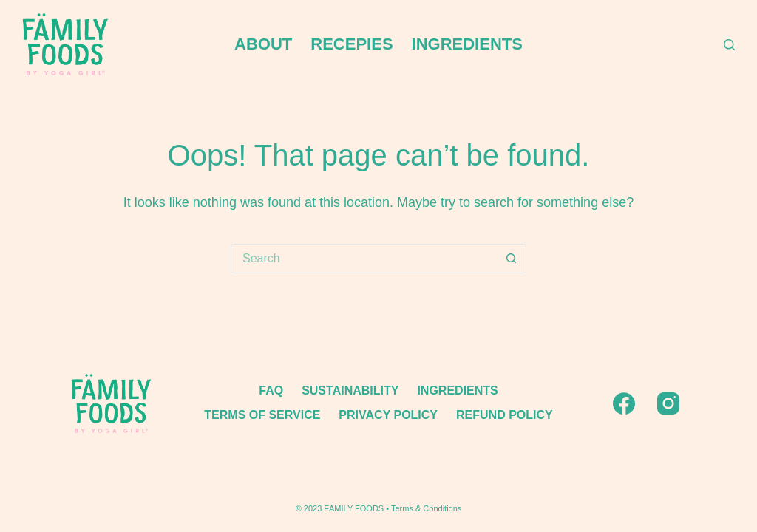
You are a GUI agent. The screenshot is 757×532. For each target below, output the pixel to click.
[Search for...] (364, 259)
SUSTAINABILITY (350, 391)
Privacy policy (388, 415)
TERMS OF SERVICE (262, 415)
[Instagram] (668, 403)
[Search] (729, 45)
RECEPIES (352, 44)
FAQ (271, 391)
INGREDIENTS (467, 44)
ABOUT (263, 44)
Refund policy (505, 415)
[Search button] (512, 259)
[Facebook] (624, 403)
